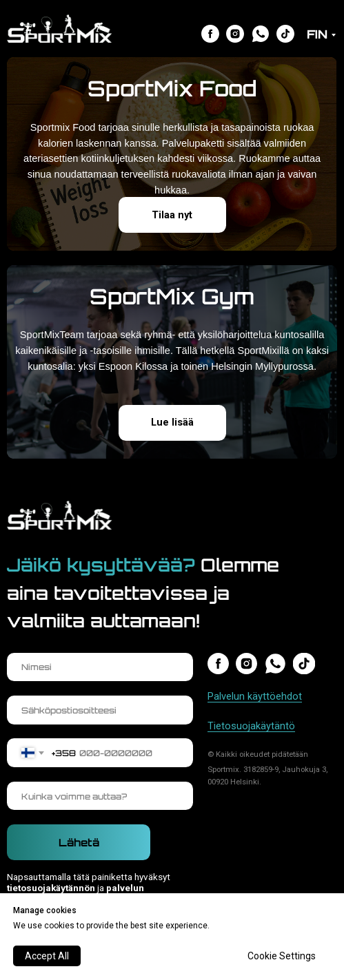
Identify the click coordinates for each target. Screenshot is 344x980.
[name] (100, 667)
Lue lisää (172, 422)
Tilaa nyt (172, 215)
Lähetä (79, 843)
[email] (100, 710)
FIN (317, 34)
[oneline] (100, 796)
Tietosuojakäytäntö (251, 726)
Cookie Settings (282, 956)
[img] (210, 34)
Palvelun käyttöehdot (255, 696)
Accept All (47, 956)
